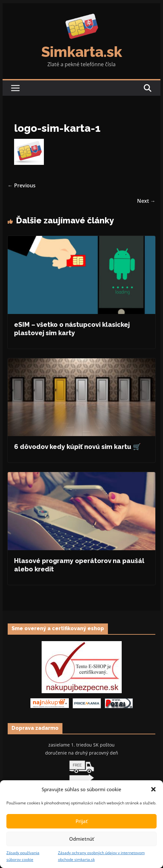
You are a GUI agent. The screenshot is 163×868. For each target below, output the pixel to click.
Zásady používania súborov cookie (23, 856)
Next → (146, 201)
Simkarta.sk (82, 52)
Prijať (82, 821)
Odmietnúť (82, 839)
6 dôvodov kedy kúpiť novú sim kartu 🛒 (77, 447)
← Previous (22, 185)
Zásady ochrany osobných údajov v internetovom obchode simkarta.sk (101, 856)
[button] (153, 789)
